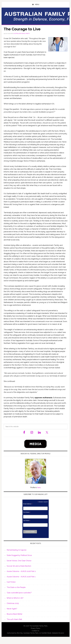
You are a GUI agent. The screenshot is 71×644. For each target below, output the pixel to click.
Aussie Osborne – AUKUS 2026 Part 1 (21, 577)
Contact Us (35, 631)
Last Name (27, 521)
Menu (37, 4)
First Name (27, 512)
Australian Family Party (36, 16)
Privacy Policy (36, 628)
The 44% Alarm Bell (14, 619)
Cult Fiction (11, 582)
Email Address (28, 504)
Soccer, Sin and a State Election (19, 566)
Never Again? (12, 609)
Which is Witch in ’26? (15, 598)
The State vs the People (16, 587)
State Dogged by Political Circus (19, 555)
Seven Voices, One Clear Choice (19, 561)
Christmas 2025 (13, 603)
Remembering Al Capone (17, 550)
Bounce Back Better (15, 614)
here (39, 487)
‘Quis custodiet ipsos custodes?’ (19, 593)
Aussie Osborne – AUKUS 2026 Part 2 (21, 571)
